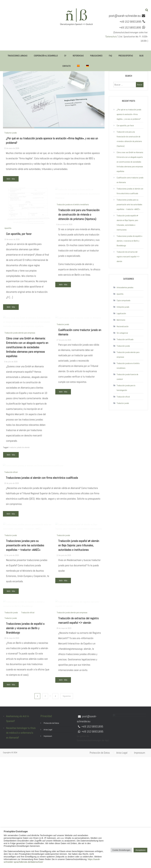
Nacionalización (123, 326)
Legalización (121, 313)
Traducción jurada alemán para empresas (20, 361)
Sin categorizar (122, 333)
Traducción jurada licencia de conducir (127, 377)
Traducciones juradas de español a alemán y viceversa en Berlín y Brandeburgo (25, 747)
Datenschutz (111, 37)
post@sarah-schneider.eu (125, 16)
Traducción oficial (11, 542)
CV (65, 56)
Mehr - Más (11, 179)
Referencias (78, 56)
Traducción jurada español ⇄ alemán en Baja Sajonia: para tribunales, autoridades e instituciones (79, 640)
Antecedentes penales (125, 287)
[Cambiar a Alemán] (87, 66)
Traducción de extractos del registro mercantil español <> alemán (128, 257)
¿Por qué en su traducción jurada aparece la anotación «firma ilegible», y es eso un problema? (129, 114)
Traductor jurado (11, 133)
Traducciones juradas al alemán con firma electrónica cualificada (42, 548)
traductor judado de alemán (19, 476)
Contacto (66, 66)
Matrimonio (121, 320)
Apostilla (8, 236)
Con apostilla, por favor (19, 242)
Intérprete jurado (123, 307)
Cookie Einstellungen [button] (121, 850)
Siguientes (67, 807)
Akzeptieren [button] (140, 850)
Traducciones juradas (17, 56)
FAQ (110, 56)
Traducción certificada (125, 339)
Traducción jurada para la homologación (126, 388)
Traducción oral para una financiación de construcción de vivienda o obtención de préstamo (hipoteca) (79, 243)
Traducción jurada (63, 630)
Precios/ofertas (126, 56)
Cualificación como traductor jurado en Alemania (130, 180)
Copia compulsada (123, 300)
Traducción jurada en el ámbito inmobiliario (73, 233)
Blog (141, 56)
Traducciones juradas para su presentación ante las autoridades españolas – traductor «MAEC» (25, 640)
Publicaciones (96, 56)
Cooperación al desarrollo (46, 56)
